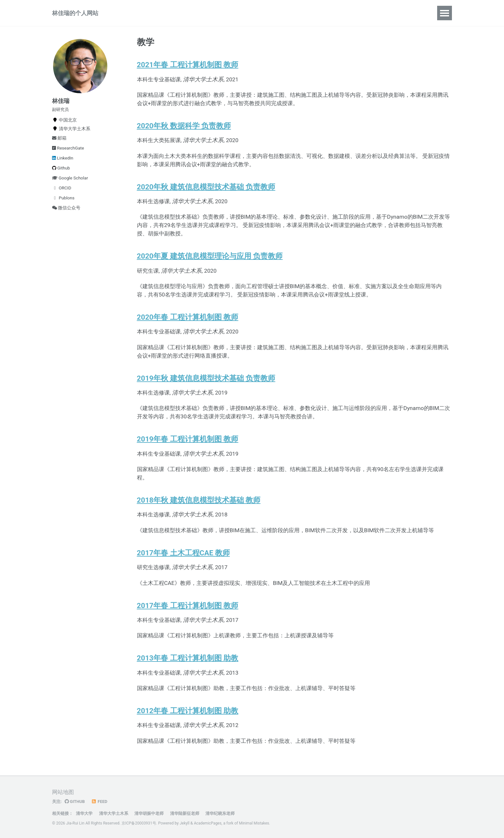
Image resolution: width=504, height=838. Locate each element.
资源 (266, 15)
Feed (101, 802)
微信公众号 (66, 216)
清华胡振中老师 (155, 814)
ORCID (62, 196)
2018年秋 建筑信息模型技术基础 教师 (199, 516)
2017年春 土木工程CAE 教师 (183, 570)
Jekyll (186, 824)
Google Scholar (70, 186)
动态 (220, 15)
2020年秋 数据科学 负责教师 (184, 133)
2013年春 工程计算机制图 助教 (188, 678)
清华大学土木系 (118, 814)
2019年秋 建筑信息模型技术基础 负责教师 (206, 391)
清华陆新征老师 (193, 814)
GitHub (76, 802)
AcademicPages (209, 824)
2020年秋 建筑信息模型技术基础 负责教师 (206, 195)
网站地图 (64, 792)
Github (61, 176)
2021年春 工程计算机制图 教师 (188, 70)
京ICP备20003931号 (139, 824)
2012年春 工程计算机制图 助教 (188, 732)
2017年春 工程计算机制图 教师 (188, 624)
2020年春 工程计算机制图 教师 (188, 329)
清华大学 (86, 814)
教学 (174, 15)
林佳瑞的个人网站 (75, 15)
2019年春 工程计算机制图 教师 (188, 454)
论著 (127, 15)
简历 (243, 15)
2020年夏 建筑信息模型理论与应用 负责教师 (210, 266)
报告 (197, 15)
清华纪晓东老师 (231, 814)
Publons (63, 206)
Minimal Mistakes (257, 824)
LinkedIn (63, 166)
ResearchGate (68, 156)
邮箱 (59, 146)
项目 (150, 15)
